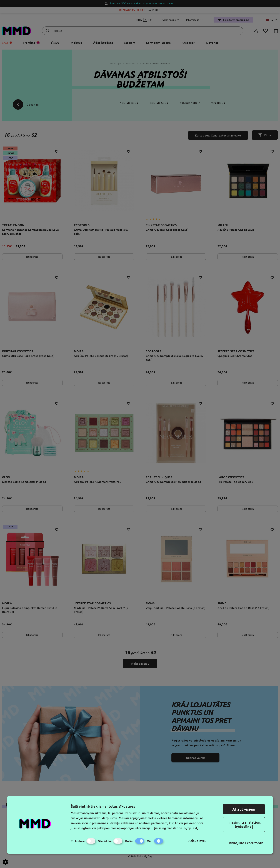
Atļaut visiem (244, 809)
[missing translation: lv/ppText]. (177, 828)
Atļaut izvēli (197, 841)
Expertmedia (254, 843)
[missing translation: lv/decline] (244, 824)
